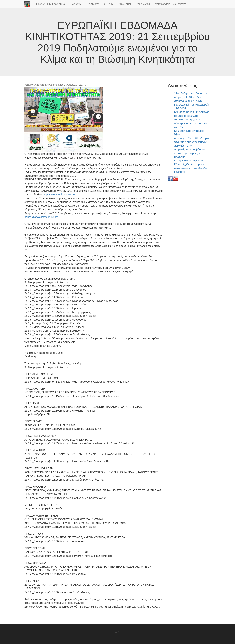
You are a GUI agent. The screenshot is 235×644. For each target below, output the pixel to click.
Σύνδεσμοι (125, 4)
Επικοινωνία (143, 4)
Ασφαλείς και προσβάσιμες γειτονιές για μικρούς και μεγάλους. (190, 153)
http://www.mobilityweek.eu (59, 194)
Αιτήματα (94, 4)
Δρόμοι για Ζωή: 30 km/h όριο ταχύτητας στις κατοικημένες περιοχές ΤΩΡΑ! (192, 142)
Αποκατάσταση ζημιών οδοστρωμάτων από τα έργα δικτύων (191, 123)
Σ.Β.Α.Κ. (109, 4)
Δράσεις (78, 4)
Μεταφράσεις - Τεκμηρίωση (170, 4)
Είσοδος (118, 632)
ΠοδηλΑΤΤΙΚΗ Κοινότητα (52, 4)
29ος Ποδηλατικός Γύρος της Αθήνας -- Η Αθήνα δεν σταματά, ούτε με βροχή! (191, 97)
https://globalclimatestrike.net (41, 217)
